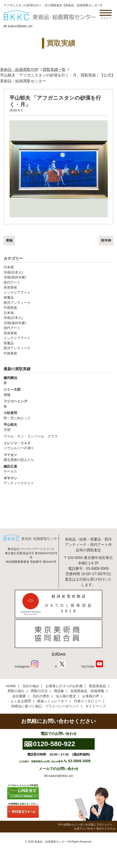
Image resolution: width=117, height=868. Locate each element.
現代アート (12, 282)
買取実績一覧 (54, 70)
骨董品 (9, 297)
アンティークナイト (58, 480)
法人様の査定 (66, 696)
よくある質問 (21, 701)
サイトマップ (96, 706)
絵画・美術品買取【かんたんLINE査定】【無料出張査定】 (50, 15)
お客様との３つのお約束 (64, 686)
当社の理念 (41, 696)
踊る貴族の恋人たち (58, 457)
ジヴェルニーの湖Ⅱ (58, 445)
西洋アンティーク (17, 303)
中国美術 (10, 308)
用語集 (59, 691)
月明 (58, 427)
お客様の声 (91, 696)
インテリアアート (17, 293)
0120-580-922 (54, 744)
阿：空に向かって (58, 415)
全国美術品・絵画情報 (87, 691)
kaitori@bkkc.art (20, 26)
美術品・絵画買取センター (51, 842)
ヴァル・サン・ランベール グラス (31, 436)
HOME (11, 686)
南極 (58, 392)
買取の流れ (16, 691)
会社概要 (19, 696)
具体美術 (10, 287)
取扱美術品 (97, 686)
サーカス (58, 469)
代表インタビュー (87, 701)
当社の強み (31, 686)
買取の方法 (39, 691)
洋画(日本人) (13, 272)
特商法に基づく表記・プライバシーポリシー (45, 706)
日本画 (9, 267)
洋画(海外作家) (15, 277)
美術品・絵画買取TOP (19, 70)
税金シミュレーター (52, 701)
